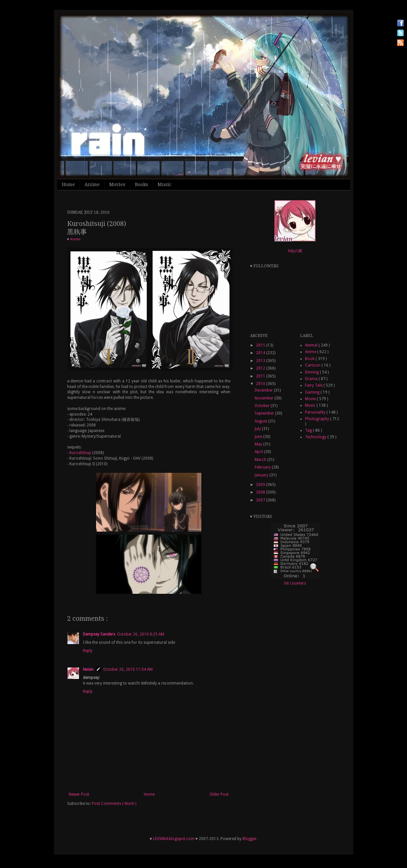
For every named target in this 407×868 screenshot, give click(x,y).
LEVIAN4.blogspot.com (174, 839)
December (264, 390)
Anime (92, 184)
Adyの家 (295, 251)
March (261, 460)
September (265, 413)
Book (310, 359)
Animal (312, 345)
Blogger (250, 839)
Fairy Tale (314, 385)
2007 (261, 500)
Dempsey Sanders (99, 634)
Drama (312, 379)
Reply (88, 651)
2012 (261, 368)
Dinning (312, 372)
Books (141, 184)
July (258, 429)
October (263, 406)
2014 (261, 353)
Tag (309, 430)
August (261, 421)
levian (88, 669)
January (262, 475)
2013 (261, 361)
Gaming (313, 392)
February (263, 467)
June (259, 437)
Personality (316, 412)
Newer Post (79, 794)
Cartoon (313, 365)
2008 (261, 492)
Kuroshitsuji (80, 453)
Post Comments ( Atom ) (114, 804)
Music (165, 184)
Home (68, 184)
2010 (261, 384)
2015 (261, 345)
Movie (311, 399)
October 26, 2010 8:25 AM (141, 634)
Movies (117, 184)
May (259, 444)
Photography (318, 419)
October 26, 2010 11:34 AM (128, 669)
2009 (261, 485)
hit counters (295, 583)
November (265, 398)
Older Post (219, 794)
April (259, 452)
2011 (261, 376)
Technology (316, 437)
